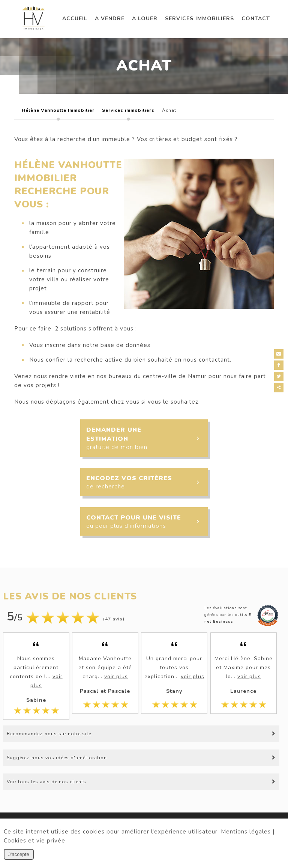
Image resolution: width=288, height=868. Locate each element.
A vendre (110, 19)
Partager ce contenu (280, 388)
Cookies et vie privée (34, 841)
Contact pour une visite (147, 522)
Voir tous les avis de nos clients (46, 782)
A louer (145, 19)
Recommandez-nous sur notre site (49, 734)
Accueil (75, 19)
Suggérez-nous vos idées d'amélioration (57, 758)
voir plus (116, 677)
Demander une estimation (147, 438)
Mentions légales (246, 832)
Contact (256, 19)
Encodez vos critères (147, 482)
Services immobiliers (199, 19)
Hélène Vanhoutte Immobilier (58, 110)
